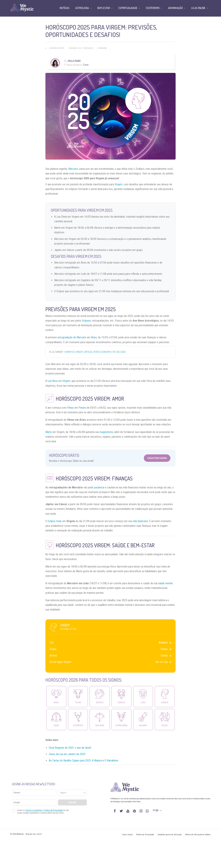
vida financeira (140, 521)
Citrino (166, 649)
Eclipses (86, 321)
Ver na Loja (163, 662)
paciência (99, 487)
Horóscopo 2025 (74, 399)
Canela (166, 655)
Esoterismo (153, 8)
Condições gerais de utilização (170, 835)
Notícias (65, 8)
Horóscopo (57, 48)
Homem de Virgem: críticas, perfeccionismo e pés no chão (95, 352)
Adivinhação (175, 8)
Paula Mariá (74, 61)
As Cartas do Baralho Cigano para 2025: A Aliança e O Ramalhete (84, 760)
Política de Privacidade (145, 835)
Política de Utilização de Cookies (198, 835)
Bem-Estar (104, 8)
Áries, (94, 337)
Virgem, (119, 184)
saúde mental (165, 583)
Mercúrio (73, 169)
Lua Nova (53, 381)
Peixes (82, 408)
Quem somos (128, 835)
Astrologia (82, 8)
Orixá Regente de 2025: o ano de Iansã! (70, 748)
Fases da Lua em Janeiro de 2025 (67, 754)
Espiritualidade (128, 8)
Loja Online (198, 8)
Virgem (102, 48)
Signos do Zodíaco (81, 48)
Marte (49, 432)
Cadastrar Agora (157, 458)
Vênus (70, 408)
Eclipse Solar (55, 521)
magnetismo (106, 432)
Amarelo (165, 643)
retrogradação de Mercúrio (72, 337)
